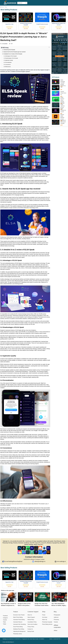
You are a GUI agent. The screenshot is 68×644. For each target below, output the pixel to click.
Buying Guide (39, 7)
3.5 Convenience (7, 65)
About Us (30, 615)
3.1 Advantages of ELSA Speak (10, 56)
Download (53, 7)
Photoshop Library (18, 634)
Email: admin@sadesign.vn (8, 642)
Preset (44, 615)
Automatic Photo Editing (19, 620)
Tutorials (56, 622)
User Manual (46, 7)
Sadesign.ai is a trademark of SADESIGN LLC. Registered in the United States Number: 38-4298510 (23, 639)
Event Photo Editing (18, 627)
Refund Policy (31, 620)
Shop (30, 7)
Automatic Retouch (18, 622)
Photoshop (56, 620)
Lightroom (56, 617)
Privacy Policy (31, 627)
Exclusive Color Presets (19, 615)
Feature (16, 612)
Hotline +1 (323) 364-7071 (55, 639)
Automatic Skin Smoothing (20, 624)
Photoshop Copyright (47, 622)
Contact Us (30, 629)
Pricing (33, 7)
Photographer (57, 615)
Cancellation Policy (32, 622)
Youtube (5, 620)
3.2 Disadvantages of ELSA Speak (11, 58)
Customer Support (33, 612)
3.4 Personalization (8, 62)
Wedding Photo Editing (19, 629)
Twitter (5, 624)
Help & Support (31, 617)
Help (57, 7)
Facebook (5, 616)
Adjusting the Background (19, 631)
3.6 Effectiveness (7, 67)
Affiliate (61, 7)
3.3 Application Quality (8, 60)
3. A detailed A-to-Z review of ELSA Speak (12, 54)
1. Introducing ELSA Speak (9, 50)
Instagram (5, 618)
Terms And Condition (32, 624)
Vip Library (45, 617)
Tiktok (4, 622)
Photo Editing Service (47, 624)
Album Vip (45, 620)
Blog (65, 7)
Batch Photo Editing (18, 617)
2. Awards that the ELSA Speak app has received (14, 52)
